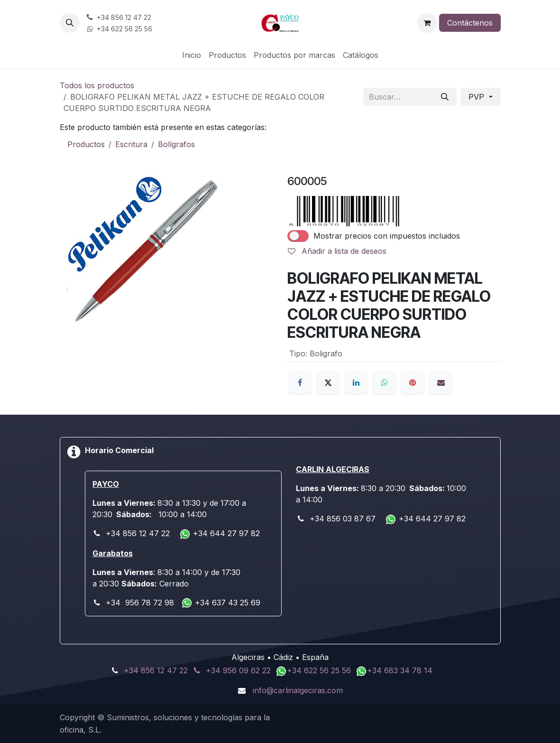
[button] (70, 23)
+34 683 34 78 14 (400, 670)
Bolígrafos (176, 144)
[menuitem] (192, 55)
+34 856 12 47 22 (156, 670)
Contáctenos (470, 23)
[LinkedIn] (356, 382)
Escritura (131, 144)
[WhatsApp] (385, 382)
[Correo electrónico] (441, 382)
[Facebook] (300, 382)
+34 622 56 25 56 (320, 670)
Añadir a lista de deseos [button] (337, 251)
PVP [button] (477, 97)
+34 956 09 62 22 (238, 670)
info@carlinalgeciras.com (298, 690)
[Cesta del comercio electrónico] (427, 23)
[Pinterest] (413, 382)
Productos (86, 144)
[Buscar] (445, 97)
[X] (328, 382)
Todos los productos (97, 85)
